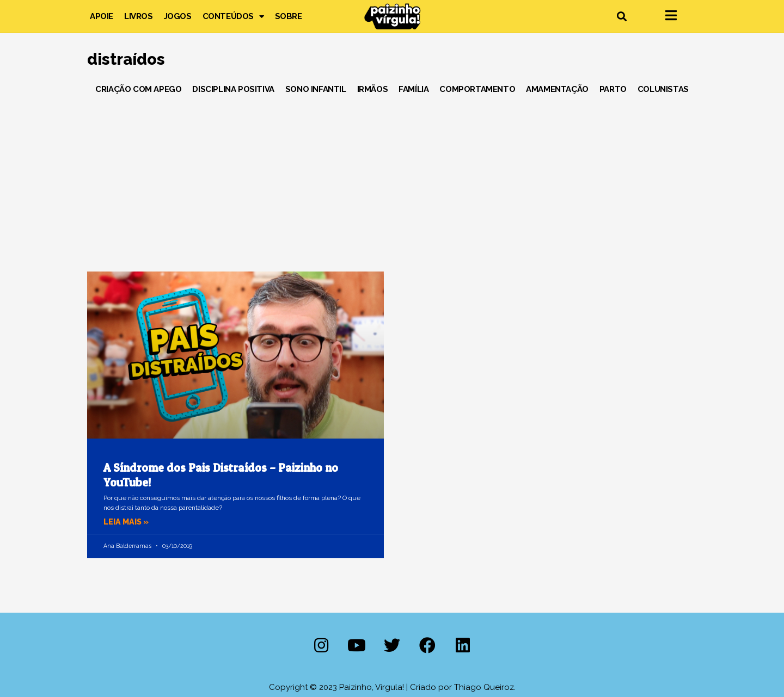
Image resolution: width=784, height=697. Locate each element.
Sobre (289, 16)
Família (414, 89)
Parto (613, 89)
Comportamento (477, 89)
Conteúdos (233, 16)
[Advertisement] (392, 179)
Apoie (102, 16)
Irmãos (373, 89)
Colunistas (663, 89)
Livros (139, 16)
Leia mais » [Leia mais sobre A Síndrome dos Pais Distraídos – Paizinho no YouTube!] (127, 522)
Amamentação (557, 89)
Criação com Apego (138, 89)
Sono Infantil (316, 89)
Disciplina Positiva (233, 89)
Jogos (178, 16)
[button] (621, 17)
